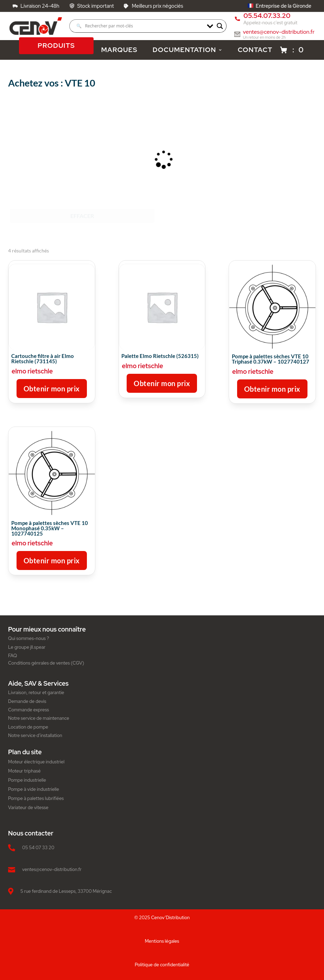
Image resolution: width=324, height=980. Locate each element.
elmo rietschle (32, 371)
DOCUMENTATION (188, 50)
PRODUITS (56, 46)
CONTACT (255, 50)
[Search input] (140, 26)
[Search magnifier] (220, 26)
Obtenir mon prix (52, 389)
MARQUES (119, 50)
